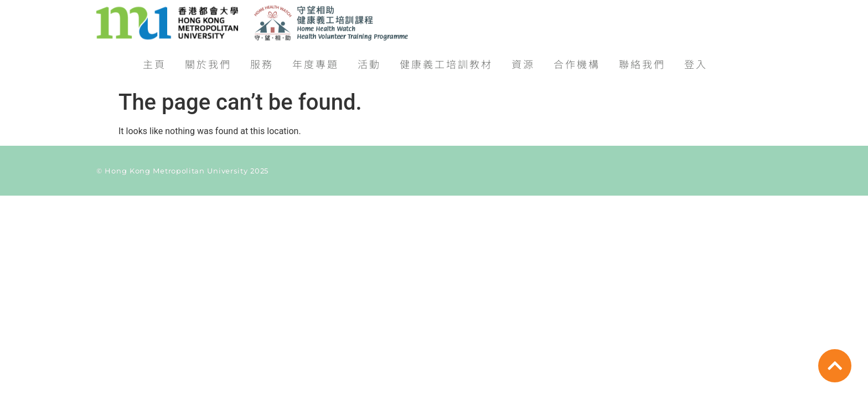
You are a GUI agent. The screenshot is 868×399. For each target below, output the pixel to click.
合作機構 (577, 60)
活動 (369, 60)
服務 (262, 60)
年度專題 (316, 60)
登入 (696, 60)
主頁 (154, 60)
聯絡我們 (642, 60)
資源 (523, 60)
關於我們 (208, 60)
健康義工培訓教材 (446, 60)
